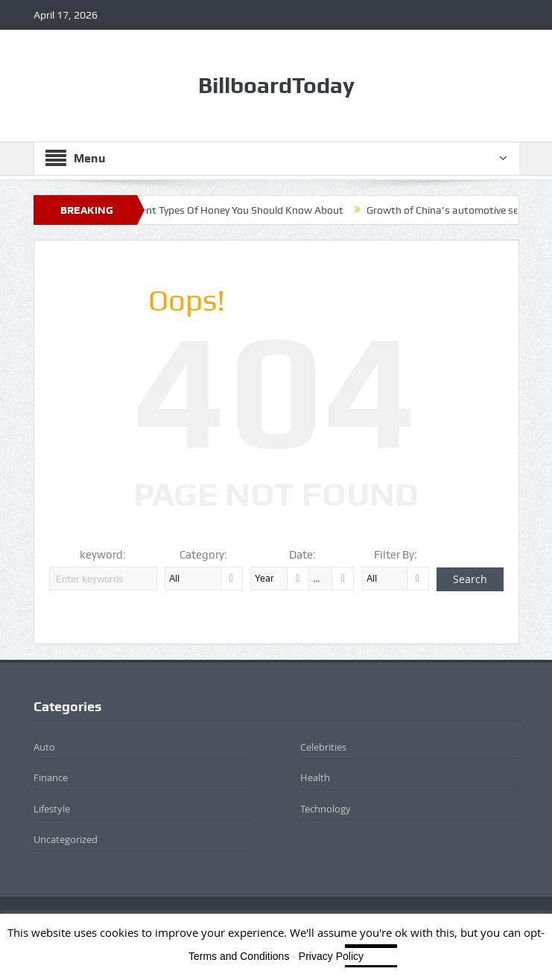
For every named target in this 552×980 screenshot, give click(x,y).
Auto (44, 747)
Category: (203, 555)
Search (470, 579)
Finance (51, 777)
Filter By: (396, 555)
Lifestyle (52, 809)
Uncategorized (66, 839)
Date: (302, 555)
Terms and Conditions (239, 956)
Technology (326, 809)
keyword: (103, 555)
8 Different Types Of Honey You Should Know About (231, 210)
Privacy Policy (331, 956)
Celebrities (323, 747)
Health (315, 777)
